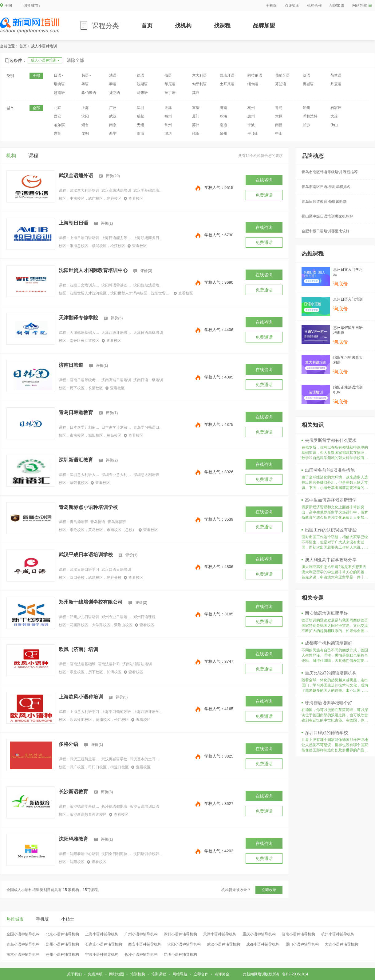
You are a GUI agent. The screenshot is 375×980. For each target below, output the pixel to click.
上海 (85, 108)
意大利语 (199, 75)
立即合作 (201, 974)
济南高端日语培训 (116, 380)
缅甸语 (253, 84)
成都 (140, 116)
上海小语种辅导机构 (102, 934)
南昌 (279, 125)
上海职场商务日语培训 (148, 238)
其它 (196, 93)
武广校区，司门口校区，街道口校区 (99, 767)
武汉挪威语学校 (114, 759)
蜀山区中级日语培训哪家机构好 (327, 216)
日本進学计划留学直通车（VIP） (116, 427)
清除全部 (75, 60)
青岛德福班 (117, 522)
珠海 (223, 116)
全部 (36, 76)
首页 (147, 26)
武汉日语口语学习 (85, 570)
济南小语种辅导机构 (298, 934)
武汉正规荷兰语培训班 (85, 759)
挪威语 (308, 84)
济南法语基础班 (83, 664)
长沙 (306, 125)
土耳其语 (227, 84)
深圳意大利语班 (146, 475)
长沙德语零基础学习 (85, 806)
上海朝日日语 (73, 223)
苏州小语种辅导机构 (62, 954)
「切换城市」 (31, 6)
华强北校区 (79, 483)
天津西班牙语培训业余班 (116, 333)
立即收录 (269, 890)
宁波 (251, 125)
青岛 (279, 108)
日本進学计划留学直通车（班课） (85, 427)
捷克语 (115, 93)
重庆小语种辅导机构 (259, 934)
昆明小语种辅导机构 (180, 954)
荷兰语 (336, 75)
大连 (334, 116)
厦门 (196, 116)
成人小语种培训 (45, 60)
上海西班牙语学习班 (148, 712)
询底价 (341, 284)
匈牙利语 (199, 84)
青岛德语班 (79, 522)
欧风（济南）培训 (78, 649)
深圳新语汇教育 (76, 460)
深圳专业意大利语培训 (116, 475)
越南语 (59, 93)
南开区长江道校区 (85, 341)
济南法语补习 (109, 664)
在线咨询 (264, 180)
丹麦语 (336, 84)
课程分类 (105, 26)
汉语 (306, 75)
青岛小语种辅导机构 (23, 944)
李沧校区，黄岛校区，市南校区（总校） (103, 530)
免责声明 (95, 974)
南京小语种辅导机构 (23, 954)
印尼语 (170, 84)
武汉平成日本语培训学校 (86, 555)
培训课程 (159, 974)
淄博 (140, 134)
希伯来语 (89, 93)
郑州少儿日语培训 (85, 617)
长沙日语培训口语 (144, 806)
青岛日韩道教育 (76, 412)
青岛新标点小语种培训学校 (88, 507)
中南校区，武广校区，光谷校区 (96, 198)
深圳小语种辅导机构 (180, 934)
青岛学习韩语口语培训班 (148, 427)
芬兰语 (281, 84)
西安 (57, 116)
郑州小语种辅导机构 (62, 944)
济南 (223, 108)
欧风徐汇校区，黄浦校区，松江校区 (99, 720)
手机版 (271, 6)
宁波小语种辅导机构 (102, 954)
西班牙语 (227, 75)
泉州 (223, 134)
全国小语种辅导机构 (23, 934)
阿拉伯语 (255, 75)
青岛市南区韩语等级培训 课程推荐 (330, 172)
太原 (279, 116)
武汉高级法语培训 (116, 190)
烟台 (85, 125)
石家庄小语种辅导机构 (104, 944)
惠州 (251, 116)
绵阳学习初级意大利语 (348, 360)
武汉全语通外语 (76, 176)
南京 (113, 125)
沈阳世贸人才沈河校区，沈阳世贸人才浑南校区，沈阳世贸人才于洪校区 (120, 293)
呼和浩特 (310, 116)
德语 (140, 75)
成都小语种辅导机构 (263, 944)
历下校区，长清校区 (86, 388)
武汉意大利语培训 (85, 190)
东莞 (57, 134)
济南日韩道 (71, 365)
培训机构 (138, 974)
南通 (223, 125)
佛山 (334, 125)
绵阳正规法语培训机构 (348, 390)
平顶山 (253, 134)
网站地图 (116, 974)
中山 (279, 134)
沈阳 (85, 116)
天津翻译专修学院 (78, 318)
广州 (113, 108)
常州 (168, 125)
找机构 (183, 26)
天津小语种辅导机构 (220, 934)
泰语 (113, 84)
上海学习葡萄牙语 (116, 712)
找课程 (222, 26)
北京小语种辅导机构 (62, 934)
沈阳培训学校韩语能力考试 (148, 854)
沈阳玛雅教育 (73, 839)
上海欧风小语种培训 (81, 697)
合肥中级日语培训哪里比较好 (326, 231)
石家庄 (336, 108)
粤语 (85, 84)
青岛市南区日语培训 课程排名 (326, 187)
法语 (113, 75)
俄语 (168, 75)
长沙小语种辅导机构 (141, 954)
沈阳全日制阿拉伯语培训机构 (116, 854)
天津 (168, 108)
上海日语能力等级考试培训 (116, 238)
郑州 (306, 108)
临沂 (196, 134)
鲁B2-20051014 (295, 974)
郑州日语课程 (144, 617)
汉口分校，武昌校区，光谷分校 (96, 578)
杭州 (251, 108)
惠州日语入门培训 (348, 299)
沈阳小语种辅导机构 (184, 944)
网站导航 (362, 6)
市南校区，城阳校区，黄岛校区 (96, 435)
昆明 (85, 134)
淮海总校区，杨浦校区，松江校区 (97, 246)
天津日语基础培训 (148, 333)
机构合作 (314, 6)
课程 (33, 156)
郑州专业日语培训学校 (116, 617)
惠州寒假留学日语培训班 (348, 330)
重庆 (196, 108)
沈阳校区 (77, 862)
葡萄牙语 (282, 75)
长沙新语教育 (73, 792)
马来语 (142, 93)
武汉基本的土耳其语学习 (144, 759)
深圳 (140, 108)
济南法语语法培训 (137, 664)
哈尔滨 (59, 125)
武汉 (113, 116)
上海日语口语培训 (85, 238)
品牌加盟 (337, 6)
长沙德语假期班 (114, 806)
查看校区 (134, 198)
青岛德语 (98, 522)
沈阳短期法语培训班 (148, 285)
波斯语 (142, 84)
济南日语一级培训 (148, 380)
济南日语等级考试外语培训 (85, 380)
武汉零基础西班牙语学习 (148, 190)
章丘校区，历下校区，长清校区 (96, 672)
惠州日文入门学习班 (348, 272)
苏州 (196, 125)
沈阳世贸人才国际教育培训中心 (93, 270)
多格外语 (69, 744)
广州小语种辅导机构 (141, 934)
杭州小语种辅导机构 (338, 934)
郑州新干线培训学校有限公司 (91, 602)
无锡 (140, 125)
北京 (57, 108)
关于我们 (74, 974)
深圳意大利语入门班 (85, 475)
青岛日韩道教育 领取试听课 (324, 202)
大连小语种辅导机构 (341, 944)
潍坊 (168, 134)
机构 (11, 156)
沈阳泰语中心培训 (85, 854)
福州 (168, 116)
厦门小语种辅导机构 (302, 944)
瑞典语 (59, 84)
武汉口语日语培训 (116, 570)
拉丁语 (170, 93)
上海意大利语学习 (85, 712)
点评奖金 (292, 6)
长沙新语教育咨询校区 (88, 814)
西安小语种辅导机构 (145, 944)
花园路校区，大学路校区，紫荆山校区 (101, 625)
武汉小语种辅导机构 (223, 944)
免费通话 (264, 195)
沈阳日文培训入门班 (85, 285)
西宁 (113, 134)
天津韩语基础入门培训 (85, 333)
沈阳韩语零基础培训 (116, 285)
